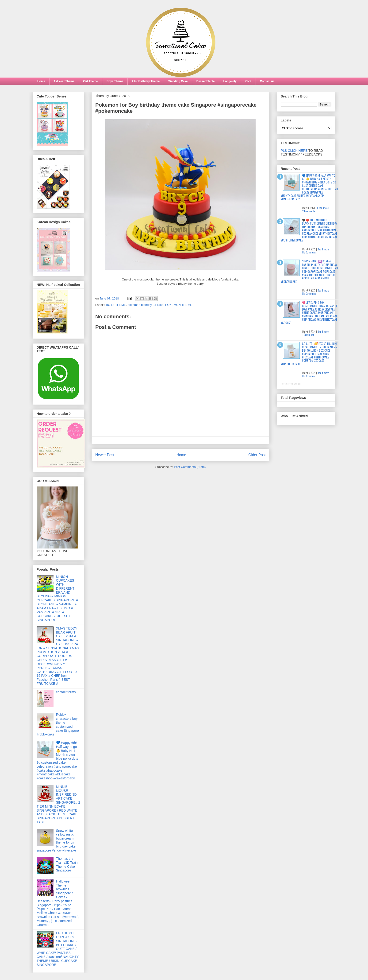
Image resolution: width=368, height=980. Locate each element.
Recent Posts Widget (291, 384)
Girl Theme (90, 81)
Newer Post (105, 455)
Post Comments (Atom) (190, 467)
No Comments (309, 252)
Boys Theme (115, 81)
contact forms (66, 692)
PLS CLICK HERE (294, 151)
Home (41, 81)
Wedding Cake (178, 81)
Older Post (257, 455)
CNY (248, 81)
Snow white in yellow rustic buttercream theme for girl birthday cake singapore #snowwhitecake (56, 840)
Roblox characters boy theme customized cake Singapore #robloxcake (58, 724)
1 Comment (308, 335)
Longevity (230, 81)
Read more (323, 208)
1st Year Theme (64, 81)
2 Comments (309, 211)
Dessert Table (206, 81)
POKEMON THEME (179, 305)
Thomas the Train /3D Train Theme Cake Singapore (67, 864)
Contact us (267, 81)
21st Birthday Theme (146, 81)
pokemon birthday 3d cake (146, 305)
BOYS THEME (116, 305)
